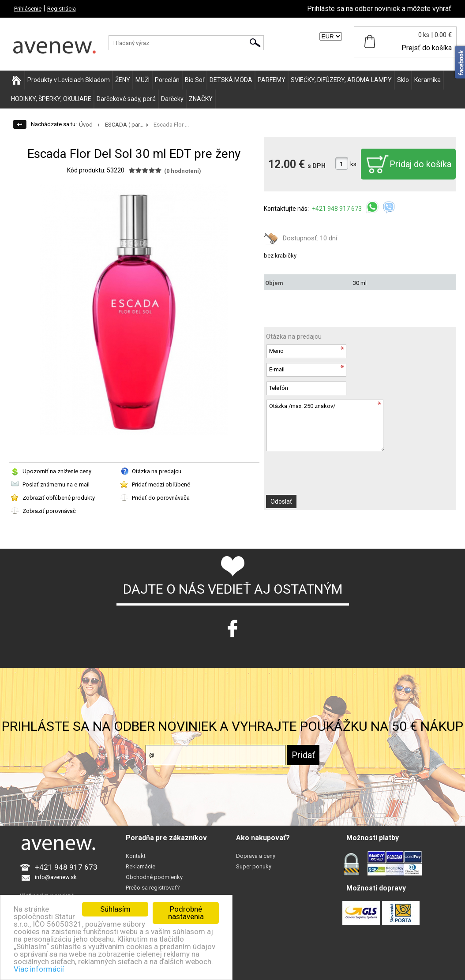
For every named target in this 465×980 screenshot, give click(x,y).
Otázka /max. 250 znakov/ (325, 425)
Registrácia (62, 9)
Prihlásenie (28, 9)
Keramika (427, 80)
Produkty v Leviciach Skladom (69, 80)
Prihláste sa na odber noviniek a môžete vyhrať (379, 9)
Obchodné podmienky (154, 877)
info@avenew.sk (56, 877)
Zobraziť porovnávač (49, 511)
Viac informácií (39, 969)
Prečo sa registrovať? (153, 888)
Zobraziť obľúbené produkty (59, 498)
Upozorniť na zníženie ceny (57, 471)
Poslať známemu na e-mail (56, 484)
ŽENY (123, 80)
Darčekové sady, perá (126, 99)
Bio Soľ (195, 80)
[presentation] (333, 473)
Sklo (403, 80)
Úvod (86, 125)
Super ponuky (254, 866)
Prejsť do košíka (427, 48)
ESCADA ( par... (124, 125)
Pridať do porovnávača (161, 498)
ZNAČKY (201, 99)
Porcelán (167, 80)
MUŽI (142, 80)
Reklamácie (141, 866)
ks (353, 164)
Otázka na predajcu (157, 471)
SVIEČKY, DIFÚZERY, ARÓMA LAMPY (341, 80)
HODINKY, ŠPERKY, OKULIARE (51, 99)
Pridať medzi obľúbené (161, 484)
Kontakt (136, 856)
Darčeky (172, 99)
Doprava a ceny (256, 856)
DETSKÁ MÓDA (231, 80)
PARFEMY (272, 80)
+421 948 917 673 (337, 209)
